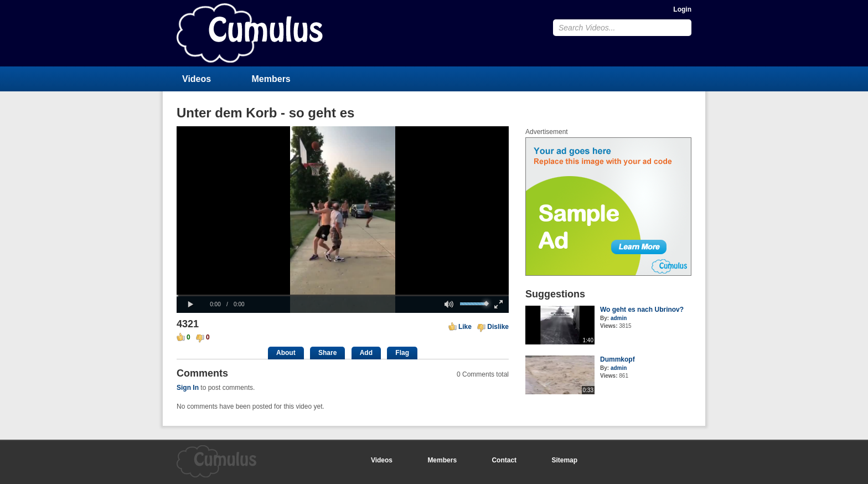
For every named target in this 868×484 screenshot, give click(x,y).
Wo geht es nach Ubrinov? (642, 310)
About (286, 353)
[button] (190, 305)
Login (682, 9)
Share (327, 353)
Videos (197, 79)
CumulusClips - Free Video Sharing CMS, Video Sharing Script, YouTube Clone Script (250, 33)
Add (366, 353)
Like (465, 327)
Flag (402, 353)
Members (271, 79)
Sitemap (564, 460)
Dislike (498, 327)
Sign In (188, 388)
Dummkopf (618, 359)
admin (619, 318)
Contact (504, 460)
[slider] (343, 295)
